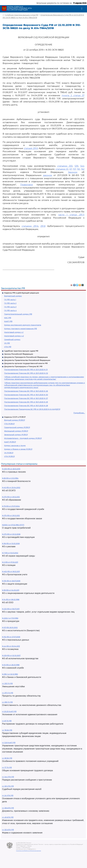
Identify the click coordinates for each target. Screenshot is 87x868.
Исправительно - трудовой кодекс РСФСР (23, 438)
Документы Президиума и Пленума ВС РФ (23, 366)
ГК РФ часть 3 (10, 307)
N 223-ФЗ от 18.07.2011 (11, 609)
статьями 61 (62, 169)
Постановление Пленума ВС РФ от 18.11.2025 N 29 (26, 402)
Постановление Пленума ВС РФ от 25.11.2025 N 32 (26, 373)
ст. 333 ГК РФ (7, 683)
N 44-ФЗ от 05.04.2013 (11, 646)
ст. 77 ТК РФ (7, 767)
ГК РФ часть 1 (10, 300)
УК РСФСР (9, 453)
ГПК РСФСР (9, 424)
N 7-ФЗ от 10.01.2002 (10, 553)
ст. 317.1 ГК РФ (8, 693)
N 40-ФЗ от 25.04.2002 (11, 488)
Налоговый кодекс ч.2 (14, 336)
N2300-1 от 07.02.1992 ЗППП (13, 525)
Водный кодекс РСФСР (15, 420)
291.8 (43, 226)
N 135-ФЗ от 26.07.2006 (11, 581)
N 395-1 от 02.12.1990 (10, 674)
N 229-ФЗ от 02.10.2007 (11, 656)
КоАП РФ (8, 321)
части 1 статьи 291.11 (71, 215)
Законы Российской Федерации (19, 354)
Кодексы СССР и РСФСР (15, 417)
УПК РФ (8, 347)
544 (82, 166)
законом (48, 175)
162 (83, 169)
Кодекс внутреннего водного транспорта (23, 325)
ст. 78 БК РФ (7, 730)
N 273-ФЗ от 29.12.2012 (11, 497)
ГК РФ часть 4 (10, 310)
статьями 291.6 (30, 226)
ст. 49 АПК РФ (8, 817)
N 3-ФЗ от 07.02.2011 (10, 562)
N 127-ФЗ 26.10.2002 (10, 628)
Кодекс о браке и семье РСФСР (18, 449)
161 (79, 169)
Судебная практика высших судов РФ (21, 351)
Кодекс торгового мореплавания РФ (21, 329)
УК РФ (7, 343)
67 (71, 169)
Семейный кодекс (12, 339)
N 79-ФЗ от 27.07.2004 (11, 506)
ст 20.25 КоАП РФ (9, 711)
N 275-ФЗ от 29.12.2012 (11, 516)
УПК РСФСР (9, 456)
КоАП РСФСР (10, 442)
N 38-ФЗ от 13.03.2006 (11, 544)
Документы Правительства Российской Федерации (27, 360)
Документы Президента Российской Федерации (26, 357)
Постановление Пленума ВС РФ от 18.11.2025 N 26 (26, 391)
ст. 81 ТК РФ (7, 721)
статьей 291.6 (31, 148)
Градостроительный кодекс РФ (18, 314)
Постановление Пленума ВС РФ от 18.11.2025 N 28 (26, 406)
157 (74, 169)
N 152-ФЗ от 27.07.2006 (11, 637)
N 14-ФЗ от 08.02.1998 (11, 600)
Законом (73, 172)
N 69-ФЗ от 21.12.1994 (10, 478)
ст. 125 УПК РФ (8, 786)
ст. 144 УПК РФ (8, 777)
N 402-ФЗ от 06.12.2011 (11, 572)
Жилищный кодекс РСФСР (16, 431)
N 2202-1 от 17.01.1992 (10, 618)
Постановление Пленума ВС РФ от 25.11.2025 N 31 (26, 370)
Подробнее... (79, 413)
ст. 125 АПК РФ (8, 830)
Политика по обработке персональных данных (28, 851)
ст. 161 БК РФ (7, 758)
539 (76, 166)
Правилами (27, 185)
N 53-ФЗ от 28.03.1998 (11, 665)
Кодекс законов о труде (15, 445)
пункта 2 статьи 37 (73, 95)
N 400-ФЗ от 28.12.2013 (11, 469)
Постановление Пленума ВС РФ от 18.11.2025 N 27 (26, 398)
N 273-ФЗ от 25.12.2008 (11, 534)
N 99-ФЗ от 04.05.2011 (11, 590)
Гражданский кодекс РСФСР (17, 427)
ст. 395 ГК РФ (7, 702)
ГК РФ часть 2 (10, 303)
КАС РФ (8, 318)
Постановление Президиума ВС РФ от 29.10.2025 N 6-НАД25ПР (32, 409)
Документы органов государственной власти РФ (26, 363)
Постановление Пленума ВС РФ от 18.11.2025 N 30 (26, 395)
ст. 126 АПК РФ (8, 808)
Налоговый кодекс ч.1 (14, 332)
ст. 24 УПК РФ (8, 795)
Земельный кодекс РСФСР (16, 435)
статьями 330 (65, 166)
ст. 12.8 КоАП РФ (9, 743)
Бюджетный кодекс (13, 296)
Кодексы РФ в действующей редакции (22, 293)
